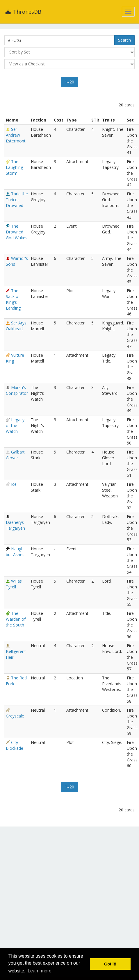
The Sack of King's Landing (13, 299)
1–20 (69, 82)
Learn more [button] (40, 971)
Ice (14, 484)
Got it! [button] (110, 964)
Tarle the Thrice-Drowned (17, 200)
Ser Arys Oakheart (16, 326)
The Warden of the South (16, 619)
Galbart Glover (15, 455)
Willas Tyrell (14, 584)
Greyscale (15, 716)
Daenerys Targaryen (15, 525)
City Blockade (15, 745)
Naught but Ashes (15, 552)
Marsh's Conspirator (17, 390)
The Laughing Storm (14, 167)
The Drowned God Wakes (17, 232)
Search (124, 40)
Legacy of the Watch (15, 425)
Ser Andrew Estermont (16, 135)
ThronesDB (23, 12)
